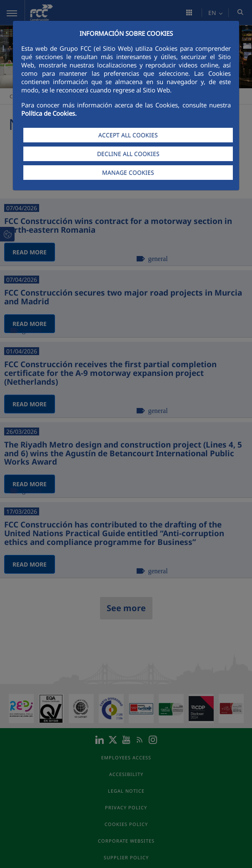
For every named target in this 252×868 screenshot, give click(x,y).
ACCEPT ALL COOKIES (128, 135)
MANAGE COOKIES (128, 173)
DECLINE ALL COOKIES (128, 154)
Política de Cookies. (49, 113)
